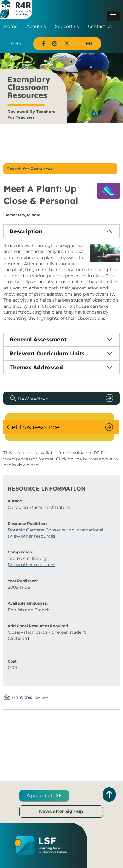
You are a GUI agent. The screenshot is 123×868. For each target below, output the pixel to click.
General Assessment (38, 339)
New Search (33, 398)
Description (26, 231)
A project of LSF (44, 795)
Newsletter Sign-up (61, 811)
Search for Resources (30, 169)
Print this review (30, 697)
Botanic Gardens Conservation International (56, 530)
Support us (67, 26)
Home (11, 26)
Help (16, 44)
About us (36, 26)
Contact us (100, 26)
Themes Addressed (36, 367)
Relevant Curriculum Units (47, 353)
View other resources (32, 536)
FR (89, 44)
